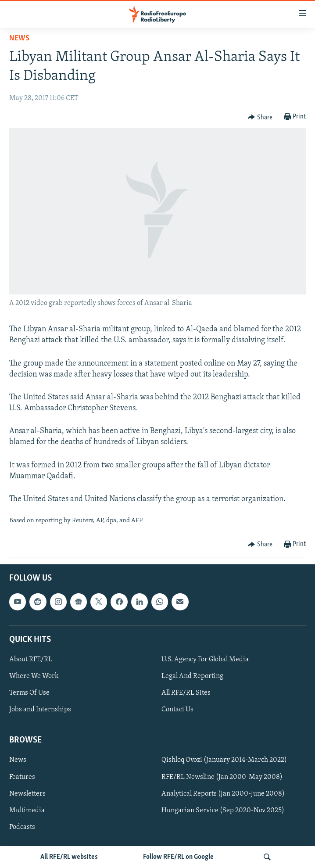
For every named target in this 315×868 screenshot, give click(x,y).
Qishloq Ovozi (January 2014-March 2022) (224, 760)
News (19, 38)
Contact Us (177, 710)
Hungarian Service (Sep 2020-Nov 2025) (223, 810)
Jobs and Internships (40, 710)
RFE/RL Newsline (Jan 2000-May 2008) (222, 777)
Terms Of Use (29, 693)
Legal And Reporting (192, 676)
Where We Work (34, 676)
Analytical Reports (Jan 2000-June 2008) (223, 793)
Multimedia (27, 810)
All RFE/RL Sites (186, 693)
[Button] (260, 117)
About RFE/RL (31, 660)
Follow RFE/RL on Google (178, 857)
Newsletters (27, 793)
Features (22, 777)
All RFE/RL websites (69, 857)
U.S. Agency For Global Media (205, 660)
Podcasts (22, 827)
